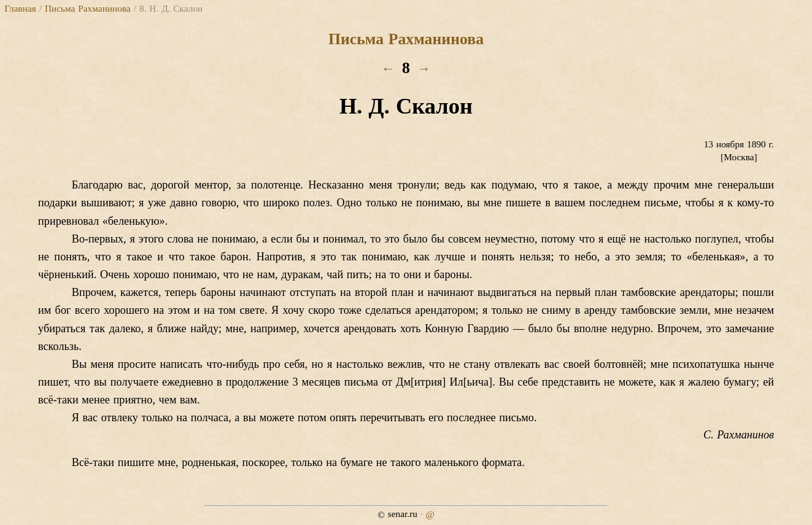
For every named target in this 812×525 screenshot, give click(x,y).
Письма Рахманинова (88, 8)
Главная (20, 8)
